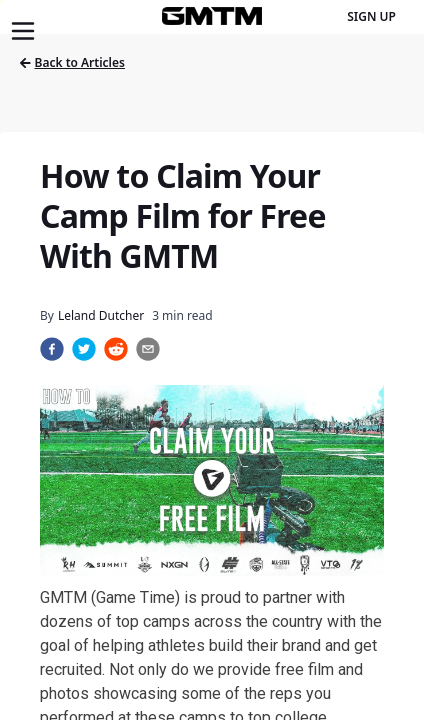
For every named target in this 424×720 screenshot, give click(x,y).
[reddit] (116, 349)
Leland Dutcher (101, 315)
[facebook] (52, 349)
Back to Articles (72, 62)
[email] (148, 349)
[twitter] (84, 349)
